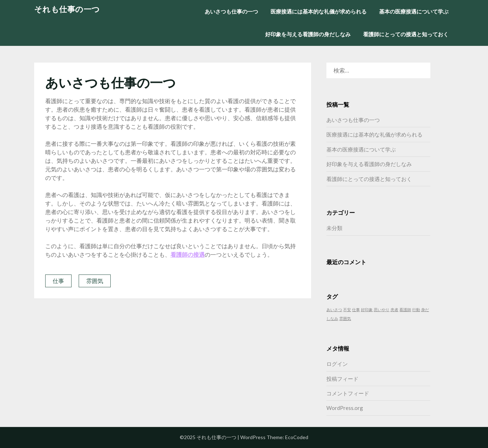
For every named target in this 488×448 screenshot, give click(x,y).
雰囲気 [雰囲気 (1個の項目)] (345, 318)
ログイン (337, 364)
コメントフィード (348, 393)
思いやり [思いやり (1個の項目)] (382, 310)
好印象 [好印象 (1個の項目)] (367, 310)
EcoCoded (297, 437)
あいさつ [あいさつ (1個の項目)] (334, 310)
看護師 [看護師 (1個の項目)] (405, 310)
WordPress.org (345, 408)
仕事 (58, 281)
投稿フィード (342, 379)
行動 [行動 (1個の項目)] (416, 310)
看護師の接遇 (188, 254)
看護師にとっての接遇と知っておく (406, 34)
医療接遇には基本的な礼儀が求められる (319, 11)
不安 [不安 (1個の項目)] (347, 310)
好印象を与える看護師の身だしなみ (308, 34)
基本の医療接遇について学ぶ (414, 11)
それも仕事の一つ (67, 9)
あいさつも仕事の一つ (231, 11)
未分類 (334, 228)
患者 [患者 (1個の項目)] (394, 310)
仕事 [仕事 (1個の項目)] (356, 310)
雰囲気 (95, 281)
